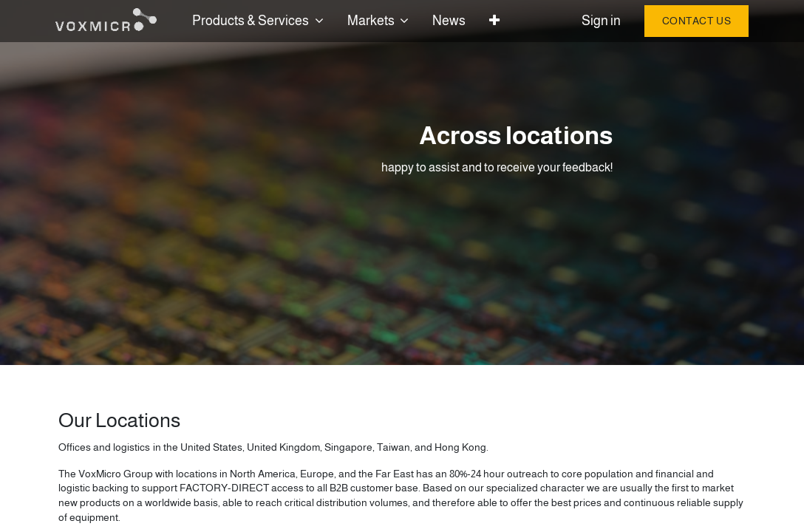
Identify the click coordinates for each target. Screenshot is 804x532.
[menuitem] (452, 21)
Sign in (598, 21)
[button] (497, 21)
